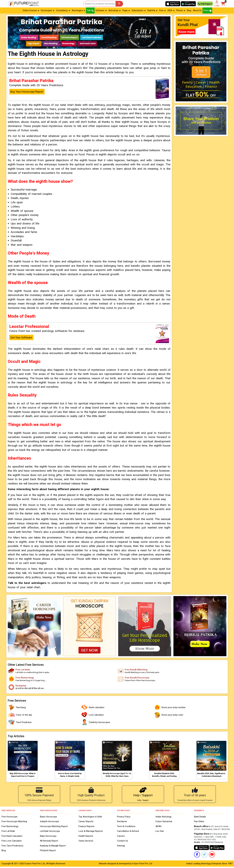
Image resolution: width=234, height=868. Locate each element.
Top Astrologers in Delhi (90, 818)
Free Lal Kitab (8, 832)
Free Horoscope (9, 818)
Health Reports (86, 837)
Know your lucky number (170, 707)
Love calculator (92, 715)
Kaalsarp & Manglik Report (53, 847)
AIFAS (158, 828)
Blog (189, 10)
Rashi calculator (93, 707)
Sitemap (121, 847)
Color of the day (20, 715)
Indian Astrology (163, 818)
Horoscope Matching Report (54, 828)
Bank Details (200, 818)
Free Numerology (10, 828)
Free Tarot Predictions (12, 847)
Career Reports (86, 823)
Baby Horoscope (48, 837)
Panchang (17, 707)
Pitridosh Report (48, 852)
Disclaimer (122, 823)
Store (207, 10)
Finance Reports (86, 828)
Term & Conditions (126, 828)
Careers (121, 837)
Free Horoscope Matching (14, 823)
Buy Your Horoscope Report (27, 92)
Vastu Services (86, 842)
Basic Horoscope (49, 818)
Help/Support (205, 4)
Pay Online (199, 823)
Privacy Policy (124, 818)
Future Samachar (164, 823)
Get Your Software (21, 337)
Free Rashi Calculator (12, 837)
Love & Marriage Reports (91, 832)
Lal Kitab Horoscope (50, 832)
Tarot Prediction (20, 722)
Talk (90, 10)
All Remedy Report (49, 842)
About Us (197, 10)
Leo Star (160, 832)
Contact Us (123, 842)
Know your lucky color (168, 715)
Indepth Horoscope (49, 823)
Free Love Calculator (12, 842)
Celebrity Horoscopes (95, 722)
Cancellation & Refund (128, 832)
